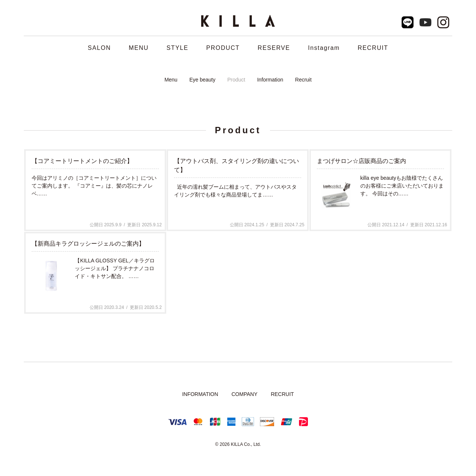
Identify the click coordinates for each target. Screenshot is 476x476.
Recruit (303, 80)
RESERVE (274, 48)
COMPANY (244, 394)
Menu (171, 80)
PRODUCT (223, 48)
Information (270, 80)
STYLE (178, 48)
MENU (139, 48)
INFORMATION (200, 394)
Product (236, 80)
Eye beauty (202, 80)
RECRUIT (373, 48)
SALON (99, 48)
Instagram (324, 48)
